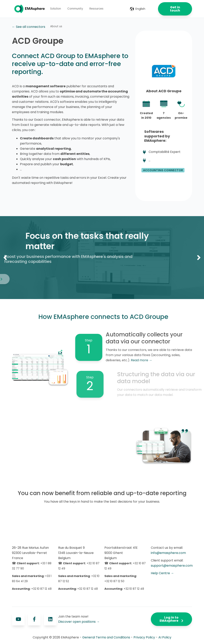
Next (199, 257)
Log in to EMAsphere (171, 619)
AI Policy (165, 637)
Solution (56, 9)
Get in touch (175, 9)
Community (75, 9)
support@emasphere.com (172, 566)
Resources (96, 9)
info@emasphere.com (168, 553)
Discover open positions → (79, 622)
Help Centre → (162, 573)
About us (56, 26)
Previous (5, 257)
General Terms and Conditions (106, 637)
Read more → (159, 360)
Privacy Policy (144, 637)
